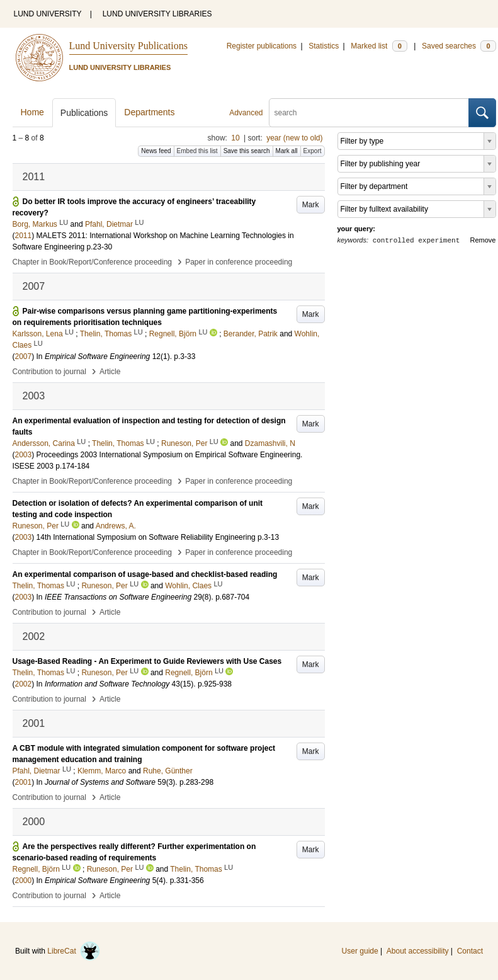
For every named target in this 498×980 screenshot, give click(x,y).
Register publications (262, 46)
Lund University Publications (128, 46)
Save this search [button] (247, 151)
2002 (24, 684)
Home (32, 112)
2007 (24, 356)
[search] (369, 113)
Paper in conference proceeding (239, 262)
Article (110, 372)
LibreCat (74, 951)
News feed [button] (156, 151)
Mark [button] (311, 205)
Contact (470, 951)
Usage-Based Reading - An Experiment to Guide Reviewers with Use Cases (147, 661)
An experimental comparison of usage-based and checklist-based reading (145, 574)
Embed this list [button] (197, 151)
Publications (84, 113)
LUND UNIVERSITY (48, 14)
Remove (483, 240)
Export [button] (313, 151)
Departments (149, 112)
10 (235, 138)
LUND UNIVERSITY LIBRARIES (157, 14)
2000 (24, 880)
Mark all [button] (287, 151)
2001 (24, 782)
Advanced (246, 113)
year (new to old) (294, 138)
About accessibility (418, 951)
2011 (24, 236)
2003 (24, 455)
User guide (360, 951)
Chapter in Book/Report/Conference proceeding (93, 262)
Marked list (379, 46)
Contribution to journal (49, 372)
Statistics (324, 46)
